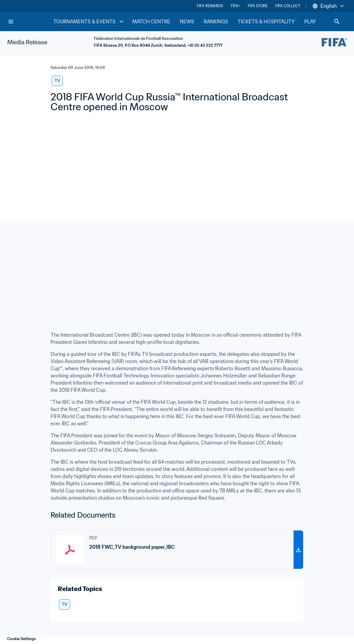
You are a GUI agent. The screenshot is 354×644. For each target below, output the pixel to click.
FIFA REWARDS (210, 6)
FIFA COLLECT (288, 6)
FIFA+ (235, 6)
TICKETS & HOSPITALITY (266, 22)
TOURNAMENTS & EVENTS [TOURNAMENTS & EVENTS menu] (89, 22)
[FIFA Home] (30, 22)
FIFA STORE (258, 6)
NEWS (187, 22)
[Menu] (11, 22)
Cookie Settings (22, 639)
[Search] (337, 22)
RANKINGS (216, 22)
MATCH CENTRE (151, 22)
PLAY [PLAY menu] (315, 22)
